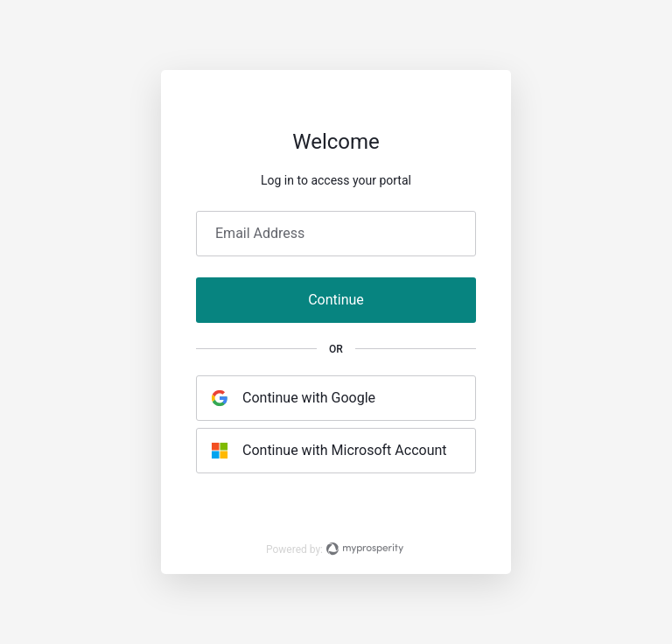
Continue (336, 300)
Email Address (260, 234)
